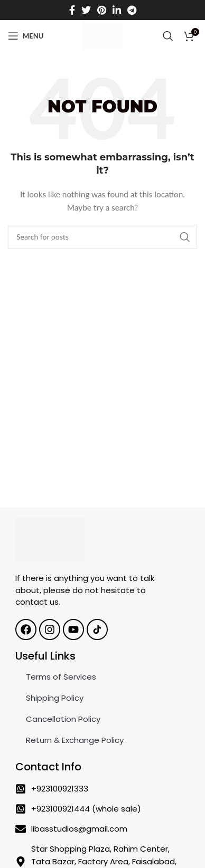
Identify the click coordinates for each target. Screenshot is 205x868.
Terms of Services (61, 677)
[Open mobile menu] (26, 36)
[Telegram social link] (132, 10)
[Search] (168, 36)
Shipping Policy (55, 698)
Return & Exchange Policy (75, 740)
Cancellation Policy (63, 719)
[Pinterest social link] (102, 10)
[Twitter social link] (86, 10)
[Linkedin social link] (117, 10)
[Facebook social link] (72, 10)
